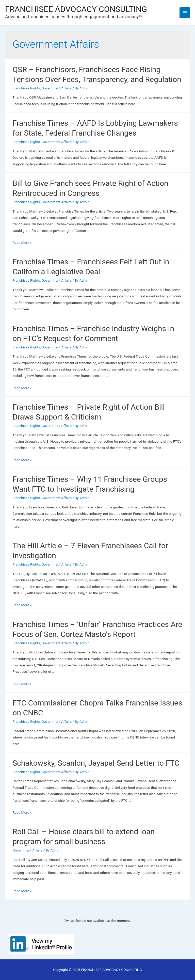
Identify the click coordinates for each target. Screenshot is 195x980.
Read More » (22, 243)
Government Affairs (57, 88)
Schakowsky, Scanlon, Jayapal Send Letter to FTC (96, 763)
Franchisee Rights (26, 88)
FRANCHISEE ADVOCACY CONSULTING (76, 9)
